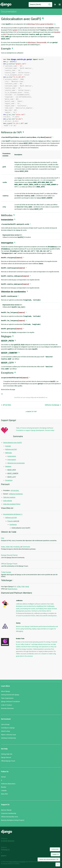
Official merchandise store (10, 817)
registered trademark (54, 862)
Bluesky (4, 787)
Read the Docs (12, 589)
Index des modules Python (12, 504)
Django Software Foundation (10, 702)
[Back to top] (58, 864)
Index (3, 547)
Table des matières (9, 497)
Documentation (9, 12)
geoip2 (15, 30)
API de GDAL (6, 405)
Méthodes (9, 453)
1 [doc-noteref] (55, 24)
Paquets (13, 521)
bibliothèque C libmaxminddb (37, 42)
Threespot (6, 850)
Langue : (55, 854)
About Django (6, 691)
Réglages (8, 466)
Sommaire (26, 547)
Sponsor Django (6, 810)
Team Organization (7, 698)
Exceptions (9, 480)
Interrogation (12, 460)
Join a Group (5, 724)
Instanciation (12, 456)
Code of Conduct (7, 705)
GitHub (3, 777)
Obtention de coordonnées (16, 463)
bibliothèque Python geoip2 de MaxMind (40, 24)
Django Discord (6, 757)
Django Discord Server (9, 555)
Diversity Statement (7, 708)
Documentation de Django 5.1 (13, 514)
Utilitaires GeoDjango (53, 405)
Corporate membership (9, 813)
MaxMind (57, 32)
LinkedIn (4, 791)
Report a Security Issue (9, 735)
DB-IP (5, 34)
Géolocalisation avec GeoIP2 (12, 443)
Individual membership (8, 738)
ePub (27, 587)
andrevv (6, 856)
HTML (19, 587)
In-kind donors (8, 841)
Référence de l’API (11, 449)
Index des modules (13, 547)
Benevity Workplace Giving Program (13, 820)
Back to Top (31, 412)
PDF (23, 587)
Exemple (8, 446)
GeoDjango (13, 525)
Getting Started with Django (10, 695)
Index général (8, 501)
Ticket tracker (6, 572)
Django (6, 5)
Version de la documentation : (49, 859)
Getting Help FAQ (7, 754)
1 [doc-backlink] (2, 394)
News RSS (4, 794)
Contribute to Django (8, 728)
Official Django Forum (9, 564)
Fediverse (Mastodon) (8, 784)
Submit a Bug (5, 731)
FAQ (3, 538)
